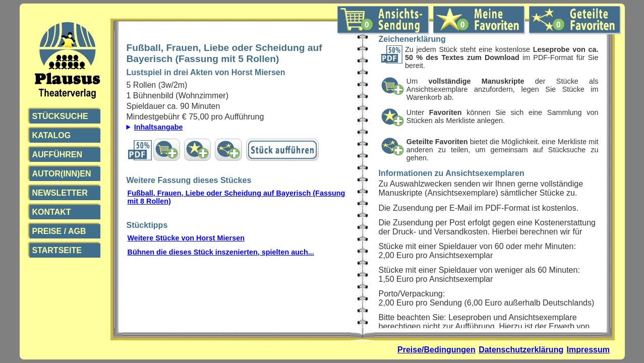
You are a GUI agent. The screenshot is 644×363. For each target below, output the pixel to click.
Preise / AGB (59, 231)
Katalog (52, 135)
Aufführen (57, 155)
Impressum (588, 350)
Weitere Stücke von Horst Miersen (186, 238)
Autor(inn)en (62, 174)
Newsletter (60, 193)
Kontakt (52, 212)
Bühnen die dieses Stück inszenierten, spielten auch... (221, 252)
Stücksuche (60, 116)
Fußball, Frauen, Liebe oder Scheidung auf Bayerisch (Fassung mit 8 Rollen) (237, 197)
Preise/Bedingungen (436, 350)
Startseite (57, 250)
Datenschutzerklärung (521, 350)
